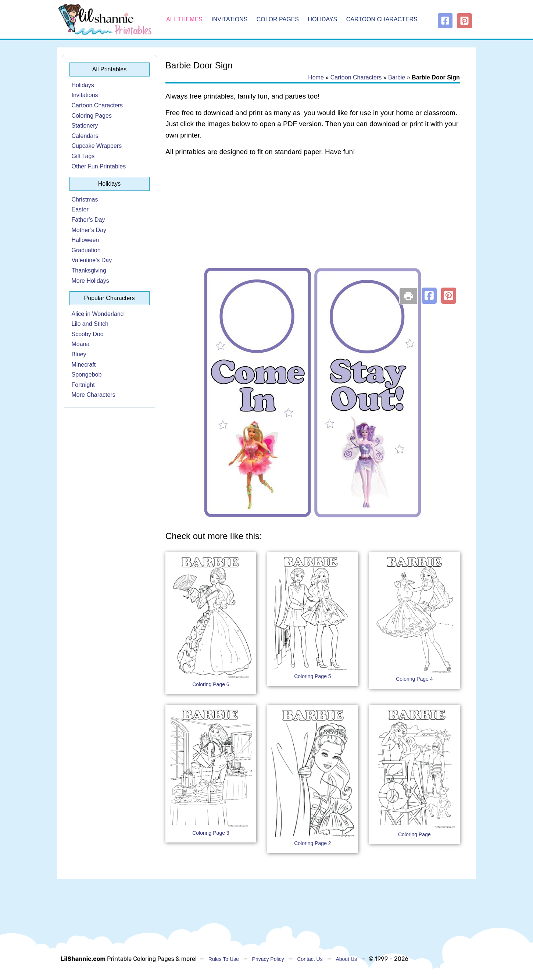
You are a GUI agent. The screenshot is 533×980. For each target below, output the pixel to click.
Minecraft (84, 365)
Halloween (85, 240)
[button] (429, 296)
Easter (80, 209)
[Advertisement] (313, 221)
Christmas (85, 199)
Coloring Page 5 (312, 676)
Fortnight (83, 385)
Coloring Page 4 (414, 679)
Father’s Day (88, 220)
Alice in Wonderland (98, 314)
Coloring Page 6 (211, 684)
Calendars (85, 136)
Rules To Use (224, 959)
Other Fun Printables (99, 166)
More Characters (94, 395)
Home (316, 77)
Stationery (85, 126)
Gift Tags (83, 156)
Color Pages (278, 19)
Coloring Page (414, 834)
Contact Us (310, 959)
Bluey (79, 354)
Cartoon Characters (382, 19)
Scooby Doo (88, 334)
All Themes (184, 19)
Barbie (397, 77)
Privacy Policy (268, 959)
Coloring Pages (92, 116)
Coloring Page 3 (211, 833)
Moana (81, 344)
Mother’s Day (89, 230)
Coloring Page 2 (312, 843)
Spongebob (87, 375)
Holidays (323, 19)
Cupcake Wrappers (97, 146)
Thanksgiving (89, 270)
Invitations (229, 19)
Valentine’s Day (92, 260)
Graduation (86, 250)
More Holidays (90, 281)
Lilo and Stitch (90, 324)
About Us (346, 959)
